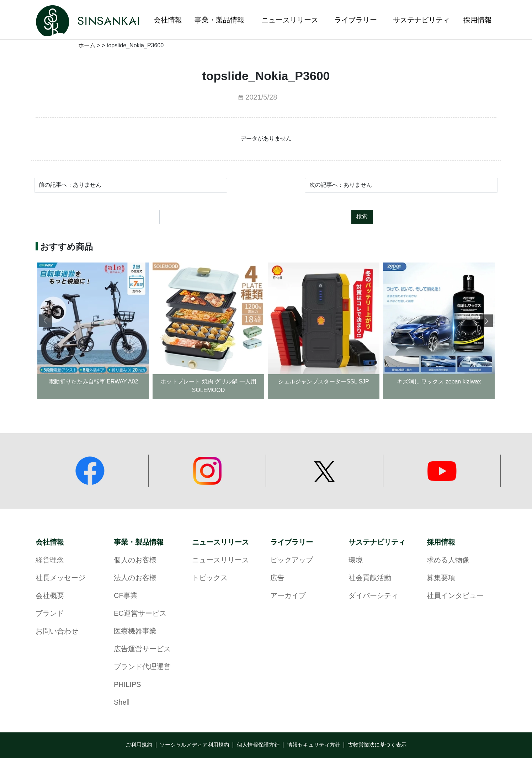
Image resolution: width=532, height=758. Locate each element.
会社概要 (50, 596)
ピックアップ (292, 560)
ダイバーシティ (373, 596)
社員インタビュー (455, 596)
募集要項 (441, 578)
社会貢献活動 (370, 578)
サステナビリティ (377, 542)
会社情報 (50, 542)
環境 (356, 560)
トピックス (210, 578)
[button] (486, 321)
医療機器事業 (135, 632)
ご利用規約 (139, 745)
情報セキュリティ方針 (314, 745)
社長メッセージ (60, 578)
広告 (277, 578)
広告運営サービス (142, 649)
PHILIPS (127, 685)
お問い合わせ (57, 632)
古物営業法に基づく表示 (377, 745)
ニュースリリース (220, 542)
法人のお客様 (135, 578)
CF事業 (126, 596)
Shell (122, 703)
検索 (362, 217)
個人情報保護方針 (258, 745)
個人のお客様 (135, 560)
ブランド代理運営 (142, 667)
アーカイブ (288, 596)
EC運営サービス (140, 614)
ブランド (50, 614)
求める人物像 (448, 560)
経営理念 (50, 560)
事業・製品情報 (139, 542)
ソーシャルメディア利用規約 (194, 745)
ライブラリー (292, 542)
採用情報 (441, 542)
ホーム (87, 46)
